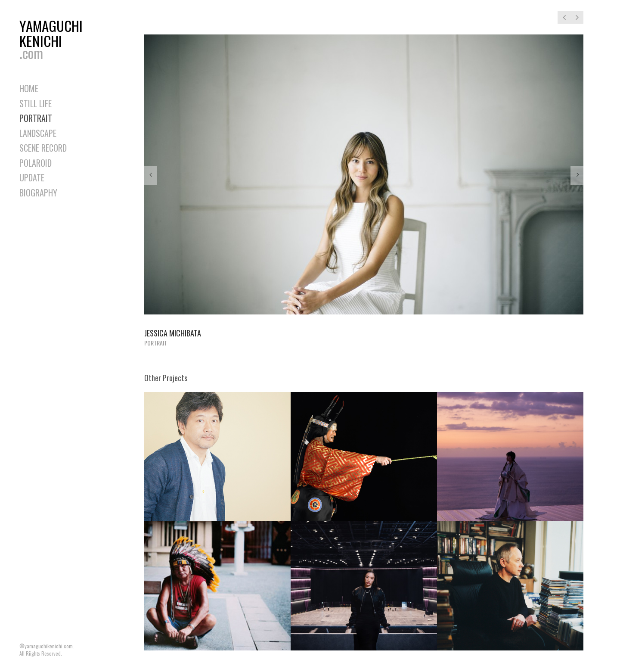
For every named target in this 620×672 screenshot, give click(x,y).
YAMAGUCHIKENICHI (54, 37)
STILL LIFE (36, 103)
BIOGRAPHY (38, 193)
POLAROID (36, 163)
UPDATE (32, 177)
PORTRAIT (36, 118)
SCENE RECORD (43, 148)
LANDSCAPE (38, 133)
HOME (29, 88)
